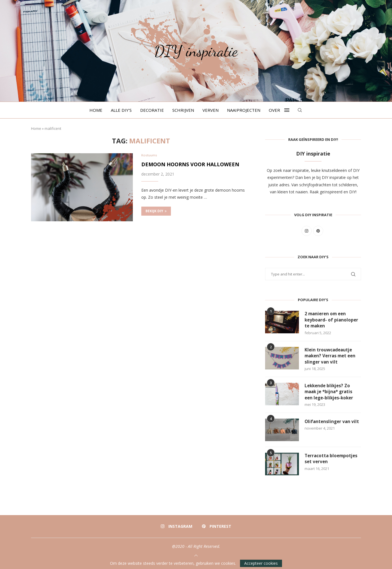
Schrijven (183, 110)
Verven (211, 110)
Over (274, 110)
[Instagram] (177, 529)
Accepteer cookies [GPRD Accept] (261, 563)
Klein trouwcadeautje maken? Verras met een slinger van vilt (332, 357)
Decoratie (152, 110)
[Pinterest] (216, 529)
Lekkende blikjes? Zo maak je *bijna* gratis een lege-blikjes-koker (330, 394)
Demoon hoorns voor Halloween (190, 165)
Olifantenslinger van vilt (333, 424)
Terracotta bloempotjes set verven (332, 461)
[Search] (300, 110)
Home (96, 110)
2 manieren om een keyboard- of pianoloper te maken (332, 320)
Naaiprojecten (244, 110)
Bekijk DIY (156, 212)
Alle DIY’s (121, 110)
